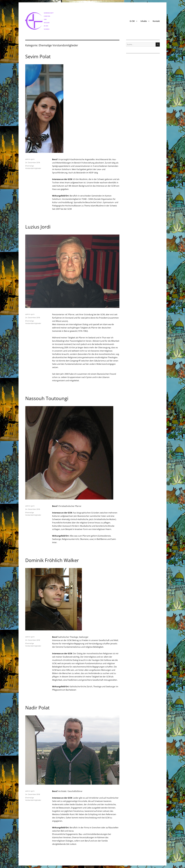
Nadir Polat (37, 708)
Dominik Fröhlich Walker (52, 560)
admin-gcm (30, 159)
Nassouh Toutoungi (47, 398)
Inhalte (144, 21)
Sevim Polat (38, 56)
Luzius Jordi (38, 227)
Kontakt (156, 21)
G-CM (132, 21)
